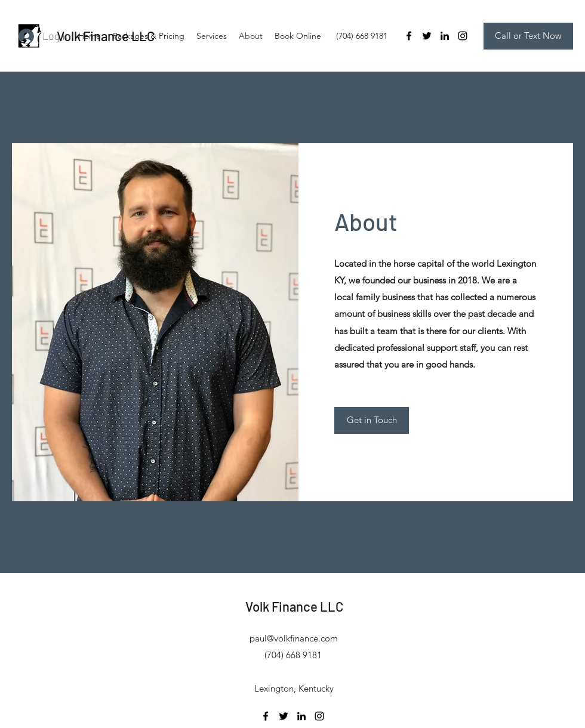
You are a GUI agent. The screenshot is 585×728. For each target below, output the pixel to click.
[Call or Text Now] (528, 36)
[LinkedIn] (445, 36)
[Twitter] (427, 36)
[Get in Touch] (372, 420)
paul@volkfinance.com (294, 638)
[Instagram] (463, 36)
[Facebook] (409, 36)
